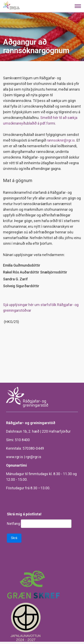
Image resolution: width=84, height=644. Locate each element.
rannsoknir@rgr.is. (61, 140)
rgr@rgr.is (33, 457)
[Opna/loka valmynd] (78, 6)
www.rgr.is (15, 457)
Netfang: (14, 524)
